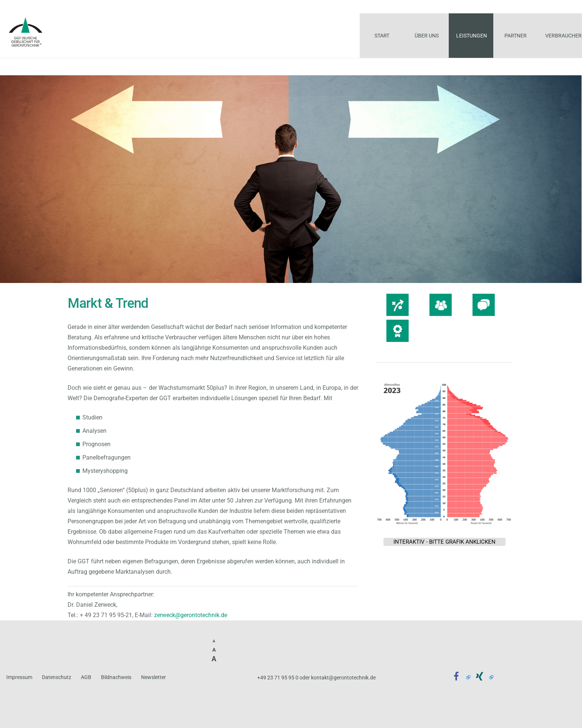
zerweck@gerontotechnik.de (191, 615)
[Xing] (482, 677)
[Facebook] (459, 677)
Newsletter (153, 677)
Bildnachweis (116, 677)
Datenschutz (57, 677)
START (14, 66)
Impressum (19, 677)
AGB (86, 677)
